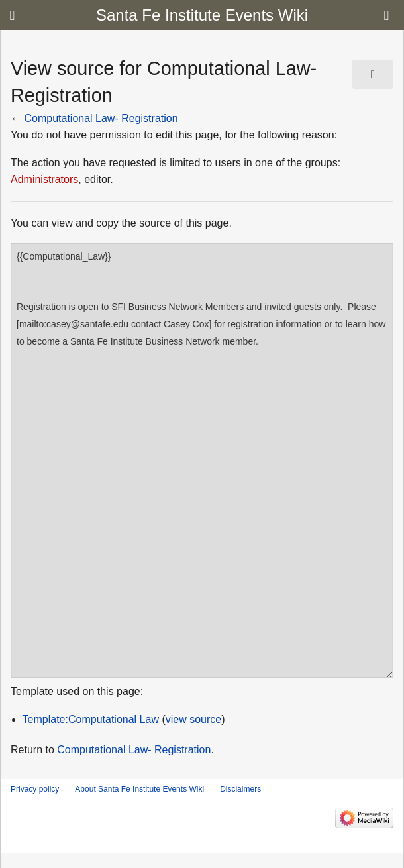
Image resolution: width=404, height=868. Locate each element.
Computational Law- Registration (101, 118)
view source (193, 719)
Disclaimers (240, 789)
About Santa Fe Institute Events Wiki (139, 789)
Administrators (44, 179)
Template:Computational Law (91, 719)
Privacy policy (35, 789)
